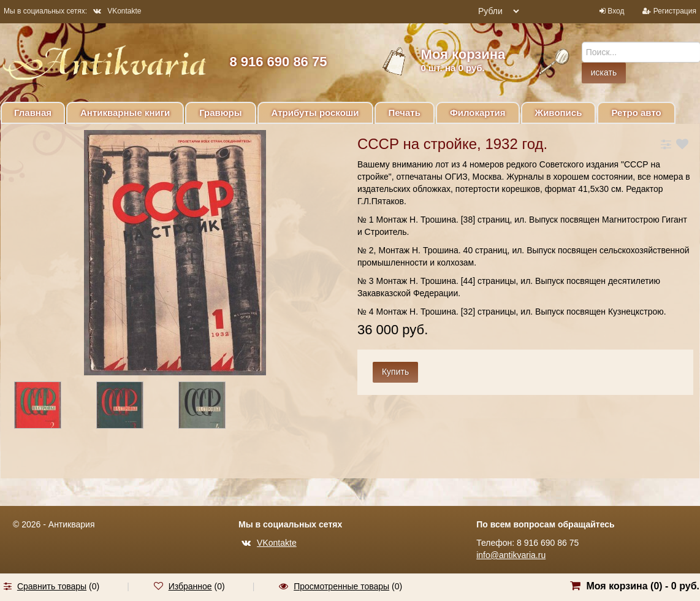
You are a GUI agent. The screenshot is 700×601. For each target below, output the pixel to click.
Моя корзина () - (643, 586)
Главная (33, 113)
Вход (616, 11)
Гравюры (220, 113)
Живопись (559, 113)
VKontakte (117, 11)
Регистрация (675, 11)
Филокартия (478, 113)
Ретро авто (636, 113)
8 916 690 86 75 (278, 62)
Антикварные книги (125, 113)
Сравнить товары (52, 586)
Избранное (190, 586)
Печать (405, 113)
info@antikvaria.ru (511, 555)
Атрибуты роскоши (315, 113)
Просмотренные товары (341, 586)
